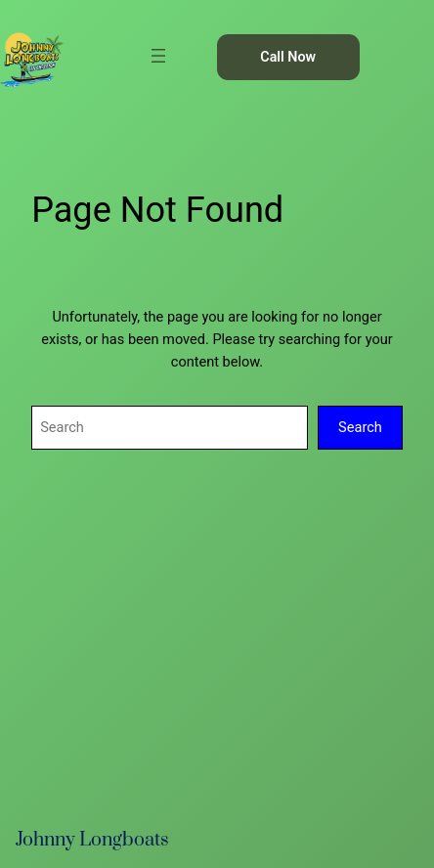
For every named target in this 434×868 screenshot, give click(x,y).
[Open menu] (158, 56)
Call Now (288, 57)
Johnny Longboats (92, 840)
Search (360, 427)
